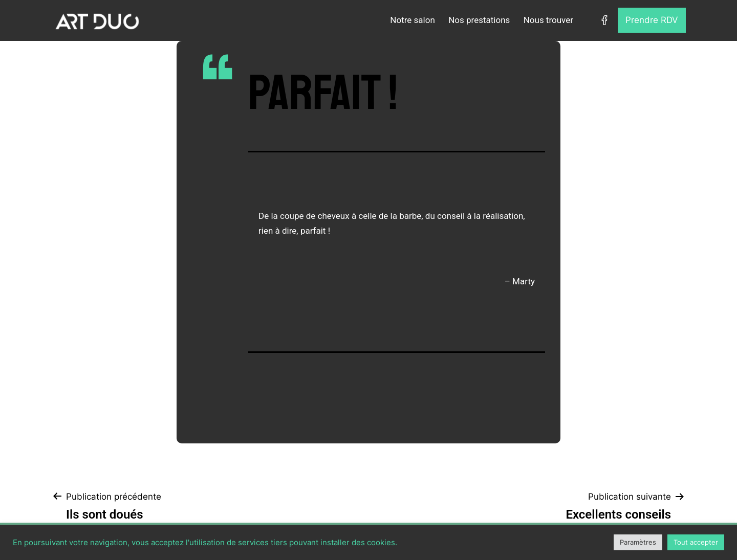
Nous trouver (548, 20)
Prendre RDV (652, 20)
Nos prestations (479, 20)
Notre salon (412, 20)
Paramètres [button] (638, 542)
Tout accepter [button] (696, 542)
